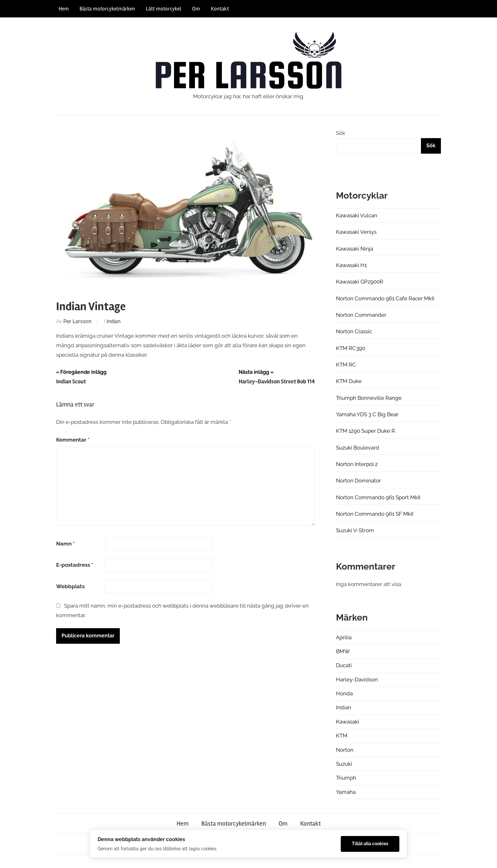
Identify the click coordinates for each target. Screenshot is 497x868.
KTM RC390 (351, 348)
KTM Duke (349, 381)
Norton (345, 750)
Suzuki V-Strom (355, 530)
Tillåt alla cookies (370, 844)
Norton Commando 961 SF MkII (375, 514)
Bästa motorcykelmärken (107, 9)
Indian (113, 321)
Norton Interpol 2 (357, 464)
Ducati (344, 665)
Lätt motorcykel (164, 9)
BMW (343, 651)
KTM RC (346, 365)
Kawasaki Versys (356, 232)
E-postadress (75, 565)
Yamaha (346, 792)
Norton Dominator (358, 481)
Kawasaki (348, 722)
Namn (65, 544)
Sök (341, 133)
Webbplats (70, 586)
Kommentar (73, 440)
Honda (344, 693)
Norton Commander (361, 315)
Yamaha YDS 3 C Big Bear (367, 414)
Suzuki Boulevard (358, 448)
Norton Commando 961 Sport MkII (378, 497)
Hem (64, 9)
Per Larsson (77, 321)
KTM (342, 736)
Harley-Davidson (357, 680)
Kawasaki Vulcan (357, 215)
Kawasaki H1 (351, 265)
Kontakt (220, 9)
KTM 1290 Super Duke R (365, 431)
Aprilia (344, 637)
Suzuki (344, 764)
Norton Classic (354, 331)
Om (196, 9)
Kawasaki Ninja (355, 249)
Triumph (346, 778)
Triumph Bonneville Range (369, 398)
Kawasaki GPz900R (360, 282)
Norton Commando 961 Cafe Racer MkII (385, 298)
